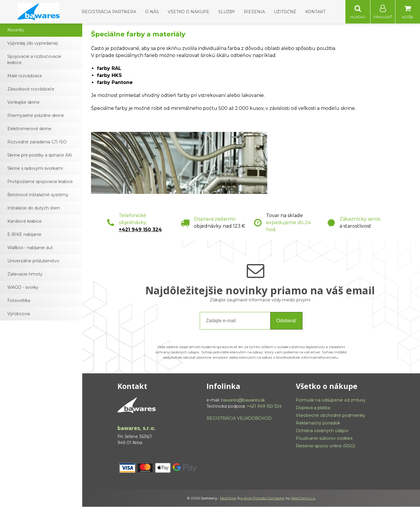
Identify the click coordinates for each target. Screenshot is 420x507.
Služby (227, 12)
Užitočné (285, 12)
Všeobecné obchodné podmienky (331, 416)
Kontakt (315, 12)
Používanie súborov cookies (324, 439)
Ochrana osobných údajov (322, 431)
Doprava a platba (313, 408)
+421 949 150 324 (140, 230)
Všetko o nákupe (189, 12)
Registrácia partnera (109, 12)
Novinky (16, 30)
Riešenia (254, 12)
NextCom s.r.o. (303, 498)
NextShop (228, 498)
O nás (152, 12)
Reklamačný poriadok (318, 423)
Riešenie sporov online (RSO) (325, 446)
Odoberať (286, 321)
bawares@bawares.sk (243, 400)
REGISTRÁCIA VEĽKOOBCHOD (239, 419)
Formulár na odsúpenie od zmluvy (331, 400)
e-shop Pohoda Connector (263, 498)
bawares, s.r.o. (137, 428)
